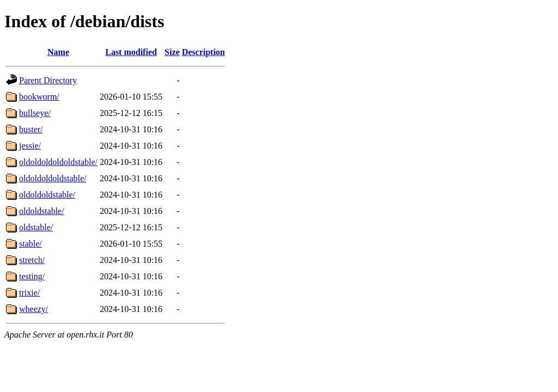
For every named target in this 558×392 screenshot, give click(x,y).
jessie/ (30, 146)
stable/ (31, 244)
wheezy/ (34, 309)
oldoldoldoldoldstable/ (58, 162)
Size (172, 52)
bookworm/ (39, 97)
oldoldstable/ (42, 211)
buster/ (31, 129)
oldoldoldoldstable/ (53, 178)
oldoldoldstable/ (47, 195)
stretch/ (32, 260)
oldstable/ (36, 227)
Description (204, 52)
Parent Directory (48, 80)
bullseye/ (35, 113)
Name (58, 52)
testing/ (32, 276)
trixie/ (29, 293)
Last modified (131, 52)
